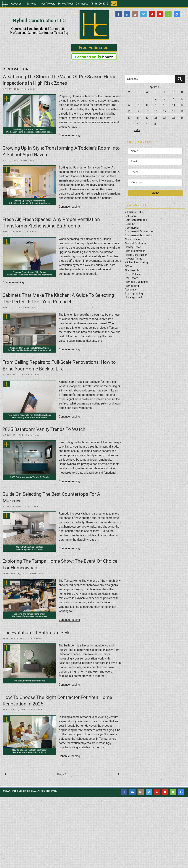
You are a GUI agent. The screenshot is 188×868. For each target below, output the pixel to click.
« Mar (137, 130)
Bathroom (131, 216)
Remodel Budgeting (136, 282)
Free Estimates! (94, 48)
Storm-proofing (134, 294)
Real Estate (132, 278)
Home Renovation (135, 251)
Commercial (132, 228)
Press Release (133, 274)
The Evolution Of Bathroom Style (36, 633)
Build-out (130, 224)
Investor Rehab (134, 259)
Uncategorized (133, 297)
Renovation (132, 290)
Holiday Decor (133, 247)
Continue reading (69, 135)
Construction (132, 239)
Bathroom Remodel (136, 220)
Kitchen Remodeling (136, 262)
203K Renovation (135, 212)
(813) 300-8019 (100, 4)
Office (128, 266)
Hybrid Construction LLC (39, 21)
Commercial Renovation (139, 235)
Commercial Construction (140, 231)
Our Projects (48, 4)
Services (33, 4)
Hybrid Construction (136, 255)
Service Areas (66, 4)
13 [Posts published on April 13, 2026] (129, 111)
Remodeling (132, 286)
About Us (18, 4)
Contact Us (82, 4)
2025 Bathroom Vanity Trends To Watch (44, 429)
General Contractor (136, 243)
